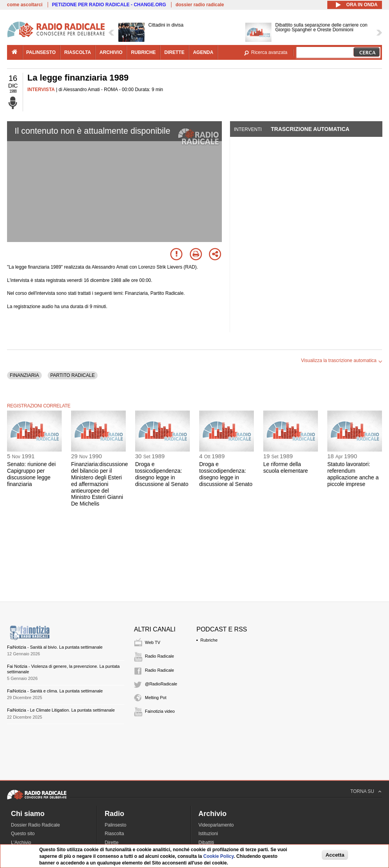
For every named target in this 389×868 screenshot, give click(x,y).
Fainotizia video (160, 711)
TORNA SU (362, 791)
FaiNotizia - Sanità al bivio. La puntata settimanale (55, 647)
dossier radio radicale (200, 5)
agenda (203, 52)
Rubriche (209, 640)
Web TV (153, 642)
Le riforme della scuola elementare (286, 467)
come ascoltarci (25, 5)
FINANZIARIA (24, 375)
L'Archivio (21, 843)
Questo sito (23, 834)
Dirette (112, 843)
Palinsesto (115, 825)
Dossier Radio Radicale (35, 825)
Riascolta (114, 834)
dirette (174, 52)
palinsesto (41, 52)
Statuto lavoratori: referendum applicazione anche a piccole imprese (353, 474)
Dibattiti (206, 843)
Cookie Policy (219, 856)
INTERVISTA (41, 90)
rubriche (143, 52)
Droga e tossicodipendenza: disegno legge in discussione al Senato (162, 474)
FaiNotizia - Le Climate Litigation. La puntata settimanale (61, 710)
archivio (111, 52)
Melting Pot (156, 698)
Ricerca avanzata (269, 52)
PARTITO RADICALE (73, 375)
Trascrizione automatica (310, 129)
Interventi (248, 129)
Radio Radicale (160, 656)
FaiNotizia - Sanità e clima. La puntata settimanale (55, 691)
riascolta (78, 52)
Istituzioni (208, 834)
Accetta (335, 855)
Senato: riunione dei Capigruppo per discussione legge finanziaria (31, 474)
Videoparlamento (216, 825)
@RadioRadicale (161, 684)
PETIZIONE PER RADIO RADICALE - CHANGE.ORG (109, 5)
